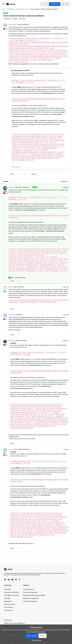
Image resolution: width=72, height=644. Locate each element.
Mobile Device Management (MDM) (34, 595)
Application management (31, 598)
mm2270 (11, 187)
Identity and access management (14, 623)
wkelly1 (11, 287)
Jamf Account (8, 610)
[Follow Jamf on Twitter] (5, 579)
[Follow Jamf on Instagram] (16, 579)
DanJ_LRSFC (13, 24)
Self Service (8, 620)
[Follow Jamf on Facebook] (20, 579)
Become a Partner (10, 604)
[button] (4, 4)
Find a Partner (8, 607)
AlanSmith (12, 340)
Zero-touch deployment (30, 592)
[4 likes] (17, 278)
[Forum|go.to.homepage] (11, 4)
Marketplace (8, 601)
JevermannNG (13, 449)
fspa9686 (12, 315)
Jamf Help (7, 589)
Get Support (11, 9)
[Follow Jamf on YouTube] (12, 579)
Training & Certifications (12, 592)
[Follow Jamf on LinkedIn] (9, 579)
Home (3, 9)
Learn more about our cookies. (36, 632)
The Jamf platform (29, 589)
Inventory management (30, 601)
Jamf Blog (7, 598)
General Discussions (23, 9)
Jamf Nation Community (12, 595)
